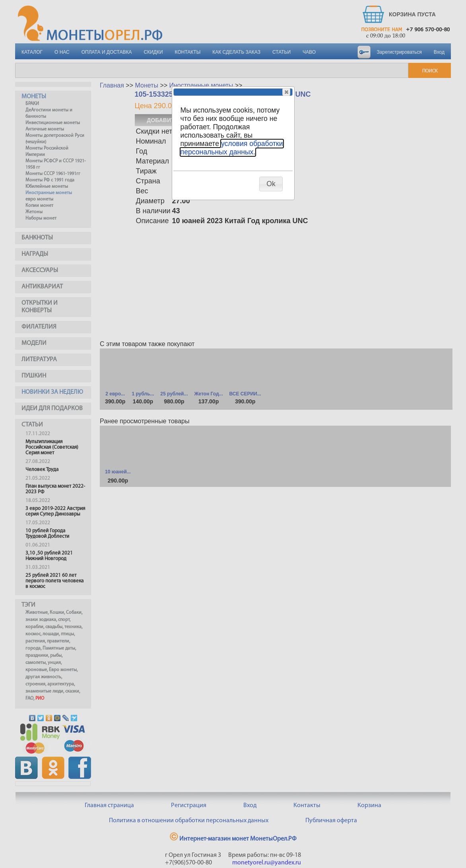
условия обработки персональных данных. (232, 148)
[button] (286, 92)
